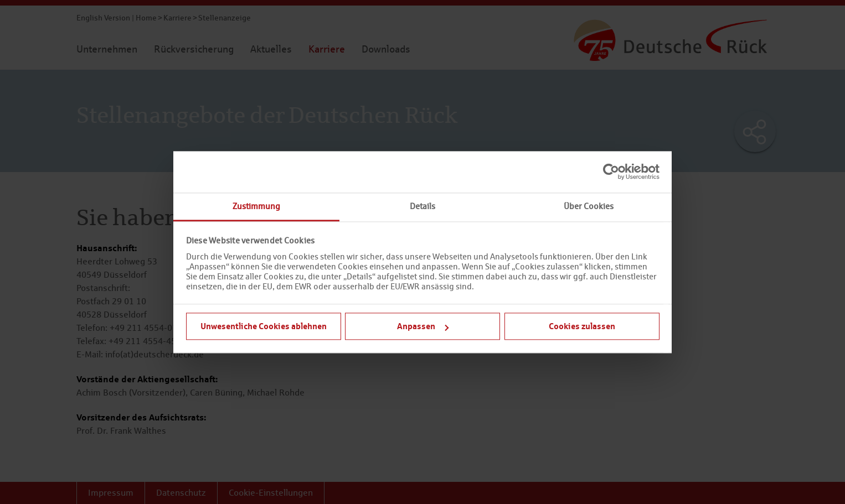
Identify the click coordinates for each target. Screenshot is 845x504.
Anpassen (423, 326)
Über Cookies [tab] (589, 206)
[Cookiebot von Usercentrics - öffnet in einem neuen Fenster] (611, 172)
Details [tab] (422, 206)
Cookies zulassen (582, 326)
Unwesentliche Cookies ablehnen (264, 326)
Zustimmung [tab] (256, 206)
